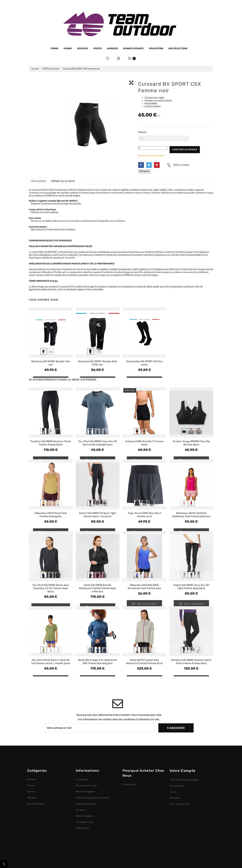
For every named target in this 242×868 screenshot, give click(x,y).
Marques (113, 48)
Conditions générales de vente (93, 798)
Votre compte (183, 771)
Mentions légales (85, 792)
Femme (54, 48)
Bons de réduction (180, 804)
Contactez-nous (85, 822)
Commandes (177, 786)
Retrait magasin (85, 816)
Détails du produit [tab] (63, 181)
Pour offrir (156, 48)
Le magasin (82, 779)
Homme (68, 48)
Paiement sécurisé (86, 804)
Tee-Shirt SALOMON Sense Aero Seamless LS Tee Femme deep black (51, 588)
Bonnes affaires (133, 48)
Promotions (129, 785)
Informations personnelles (184, 780)
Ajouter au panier (185, 150)
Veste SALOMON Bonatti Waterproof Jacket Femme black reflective (98, 588)
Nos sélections (178, 48)
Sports (98, 48)
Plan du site (82, 828)
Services (83, 48)
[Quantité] (153, 148)
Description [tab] (39, 181)
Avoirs (173, 792)
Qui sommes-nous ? (87, 785)
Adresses (175, 798)
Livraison (81, 810)
